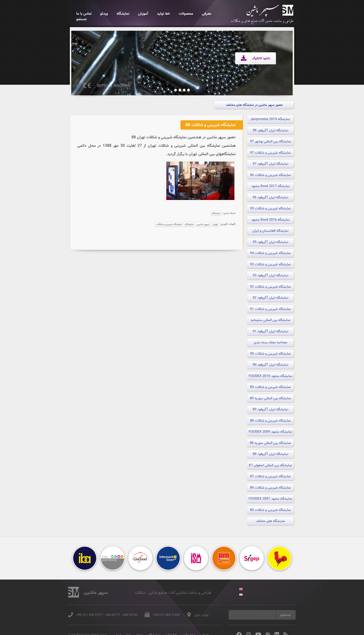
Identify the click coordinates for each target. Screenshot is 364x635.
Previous (82, 59)
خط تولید (164, 14)
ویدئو (104, 14)
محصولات (186, 14)
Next (281, 59)
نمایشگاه (123, 14)
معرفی (207, 14)
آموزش (143, 14)
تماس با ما (84, 14)
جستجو (82, 19)
